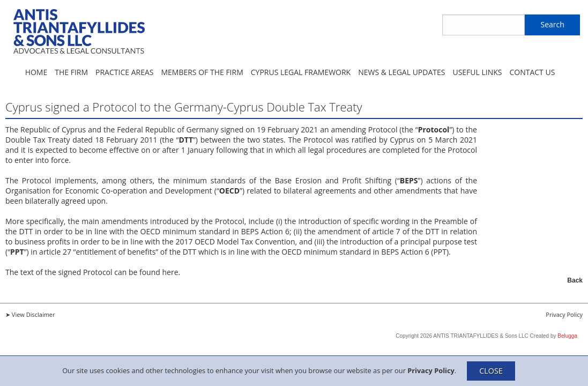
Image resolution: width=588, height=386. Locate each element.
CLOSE (491, 371)
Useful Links (477, 72)
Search (552, 24)
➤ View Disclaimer (30, 314)
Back (575, 280)
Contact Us (532, 72)
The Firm (71, 72)
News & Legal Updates (401, 72)
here (170, 272)
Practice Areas (124, 72)
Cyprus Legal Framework (301, 72)
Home (36, 72)
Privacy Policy (431, 370)
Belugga (567, 336)
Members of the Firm (202, 72)
